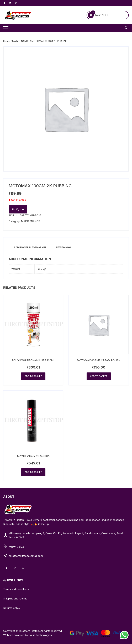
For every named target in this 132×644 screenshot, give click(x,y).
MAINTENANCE (21, 41)
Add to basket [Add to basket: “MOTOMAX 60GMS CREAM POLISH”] (99, 376)
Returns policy (12, 608)
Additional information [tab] (30, 247)
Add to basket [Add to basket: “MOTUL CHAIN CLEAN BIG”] (33, 472)
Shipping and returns (15, 599)
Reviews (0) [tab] (64, 247)
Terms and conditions (16, 589)
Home (7, 41)
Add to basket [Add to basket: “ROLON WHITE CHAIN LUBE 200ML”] (33, 376)
